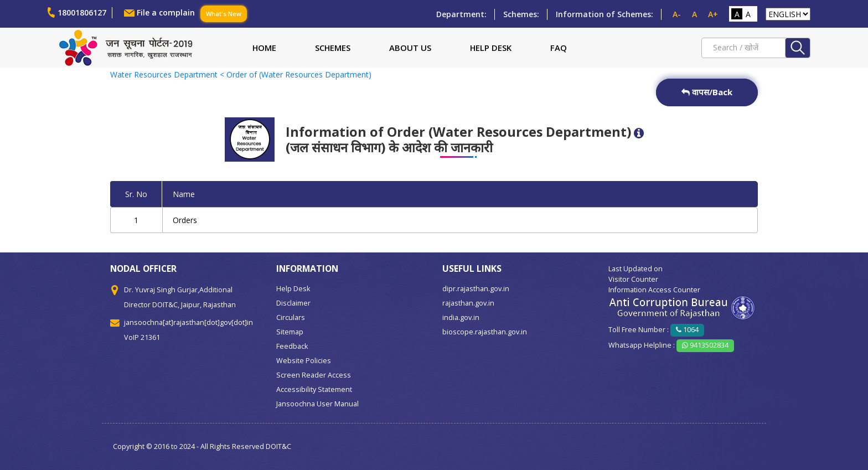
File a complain (166, 12)
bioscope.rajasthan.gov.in (485, 332)
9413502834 (705, 345)
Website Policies (304, 361)
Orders (185, 220)
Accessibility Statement (314, 389)
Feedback (292, 346)
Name (184, 194)
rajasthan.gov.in (468, 303)
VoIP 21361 (142, 337)
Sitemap (290, 332)
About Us (410, 48)
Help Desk (491, 48)
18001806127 (82, 12)
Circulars (291, 317)
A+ (713, 14)
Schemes (333, 48)
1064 (687, 330)
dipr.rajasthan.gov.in (476, 289)
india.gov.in (461, 317)
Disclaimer (293, 303)
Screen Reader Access (314, 375)
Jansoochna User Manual (317, 404)
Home (264, 48)
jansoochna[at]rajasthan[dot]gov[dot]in (188, 322)
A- (677, 14)
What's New (224, 14)
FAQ (559, 48)
